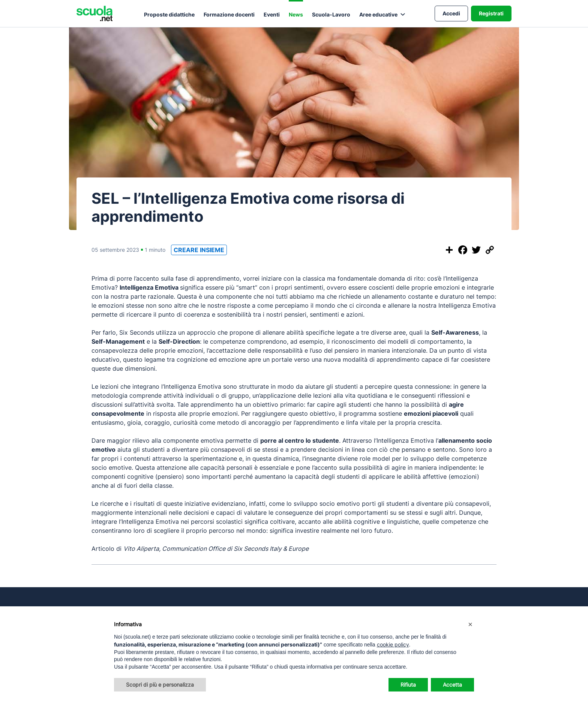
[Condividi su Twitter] (476, 250)
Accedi (451, 13)
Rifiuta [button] (408, 685)
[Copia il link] (490, 250)
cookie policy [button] (393, 644)
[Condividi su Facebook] (463, 250)
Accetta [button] (452, 685)
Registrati (491, 13)
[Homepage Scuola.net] (94, 14)
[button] (470, 624)
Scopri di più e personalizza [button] (160, 685)
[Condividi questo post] (449, 250)
